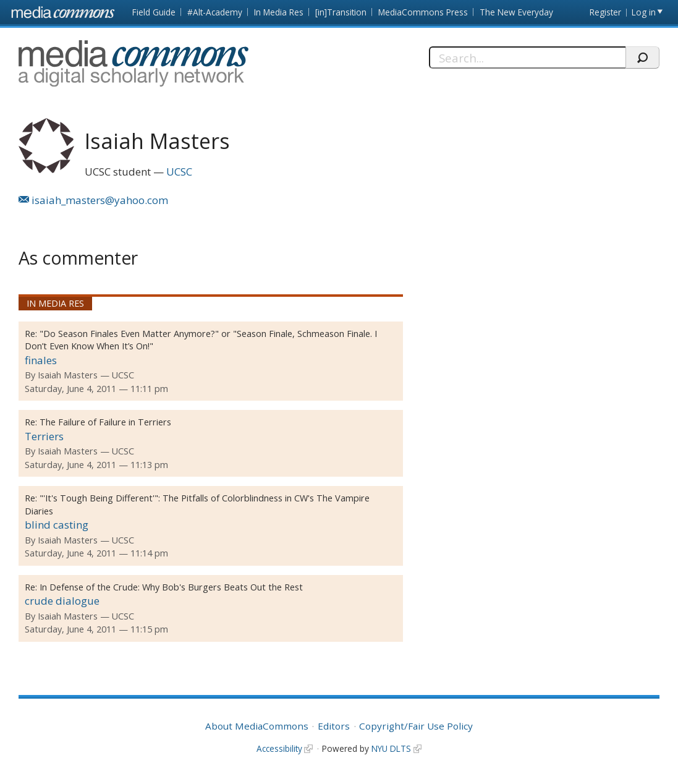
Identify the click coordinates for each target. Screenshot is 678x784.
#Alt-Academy (215, 12)
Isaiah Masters (68, 375)
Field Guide (154, 12)
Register (605, 12)
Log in (644, 12)
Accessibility (279, 748)
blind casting (57, 525)
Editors (334, 726)
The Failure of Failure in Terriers (105, 422)
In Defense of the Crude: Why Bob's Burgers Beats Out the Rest (171, 587)
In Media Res (279, 12)
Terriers (44, 436)
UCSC (179, 172)
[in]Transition (341, 12)
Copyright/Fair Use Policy (416, 726)
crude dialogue (62, 601)
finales (41, 360)
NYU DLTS (391, 748)
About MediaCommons (257, 726)
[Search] (527, 58)
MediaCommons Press (423, 12)
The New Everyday (516, 12)
